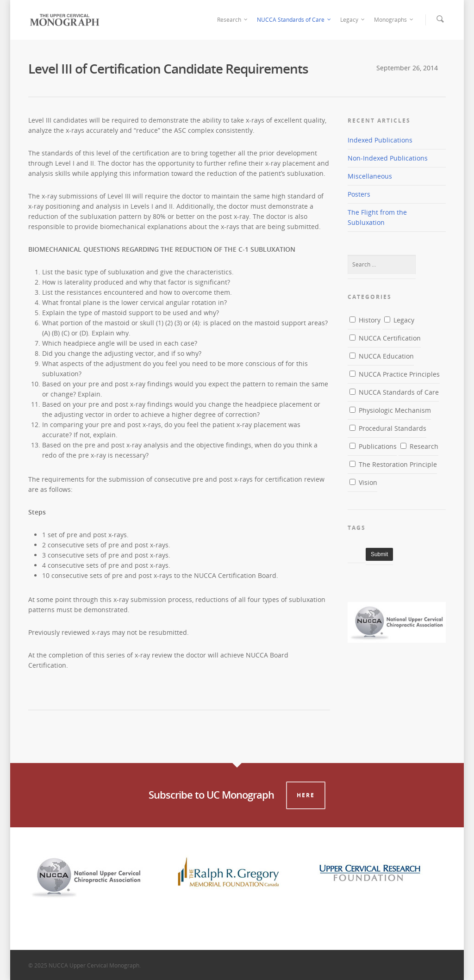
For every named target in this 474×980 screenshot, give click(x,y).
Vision (363, 482)
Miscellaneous (370, 176)
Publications (373, 446)
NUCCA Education (382, 356)
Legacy (353, 20)
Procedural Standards (388, 428)
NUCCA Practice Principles (395, 374)
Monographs (394, 20)
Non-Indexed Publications (388, 158)
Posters (359, 194)
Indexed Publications (380, 140)
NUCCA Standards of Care (294, 20)
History (365, 320)
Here (306, 795)
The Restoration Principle (393, 464)
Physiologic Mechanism (390, 410)
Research (233, 20)
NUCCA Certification (385, 338)
